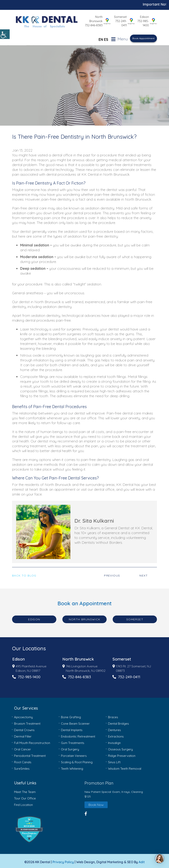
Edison (144, 16)
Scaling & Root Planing (77, 760)
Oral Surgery (70, 747)
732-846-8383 (87, 22)
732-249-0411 (115, 22)
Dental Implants (72, 728)
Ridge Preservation (122, 754)
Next (144, 573)
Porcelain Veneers (74, 754)
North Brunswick (85, 18)
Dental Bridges (119, 721)
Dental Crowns (24, 728)
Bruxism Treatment (27, 721)
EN (101, 37)
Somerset (117, 18)
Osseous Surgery (120, 747)
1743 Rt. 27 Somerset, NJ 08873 (132, 666)
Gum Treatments (73, 741)
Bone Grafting (71, 715)
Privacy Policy (63, 860)
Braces (113, 715)
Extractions (116, 734)
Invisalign (114, 741)
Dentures (114, 728)
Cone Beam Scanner (75, 721)
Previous (112, 573)
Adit (142, 860)
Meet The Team (25, 790)
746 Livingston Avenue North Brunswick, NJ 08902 (84, 666)
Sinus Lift (114, 760)
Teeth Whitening (72, 766)
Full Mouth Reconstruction (32, 741)
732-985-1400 (143, 22)
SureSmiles (22, 766)
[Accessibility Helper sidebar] (5, 34)
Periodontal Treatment (30, 754)
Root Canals (23, 760)
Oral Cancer (23, 747)
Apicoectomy (23, 715)
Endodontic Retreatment (78, 734)
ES (106, 37)
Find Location (23, 802)
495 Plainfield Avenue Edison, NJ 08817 (29, 666)
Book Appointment (143, 36)
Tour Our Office (25, 796)
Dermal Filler (23, 734)
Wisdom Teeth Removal (125, 766)
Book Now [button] (96, 802)
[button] (48, 827)
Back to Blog (24, 573)
